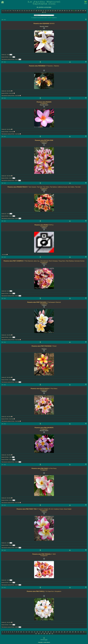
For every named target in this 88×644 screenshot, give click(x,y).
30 (65, 11)
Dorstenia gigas (44, 640)
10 (17, 11)
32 (69, 11)
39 (85, 11)
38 (83, 11)
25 (53, 11)
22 (46, 11)
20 (41, 11)
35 (76, 11)
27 (58, 11)
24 (50, 11)
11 (20, 11)
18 (36, 11)
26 (55, 11)
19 (39, 11)
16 (32, 11)
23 (48, 11)
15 (29, 11)
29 (62, 11)
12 (22, 11)
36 (78, 11)
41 (45, 12)
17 (34, 11)
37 (81, 11)
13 (24, 11)
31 (67, 11)
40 (43, 12)
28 (60, 11)
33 (72, 11)
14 (27, 11)
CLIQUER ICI (54, 18)
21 (43, 11)
